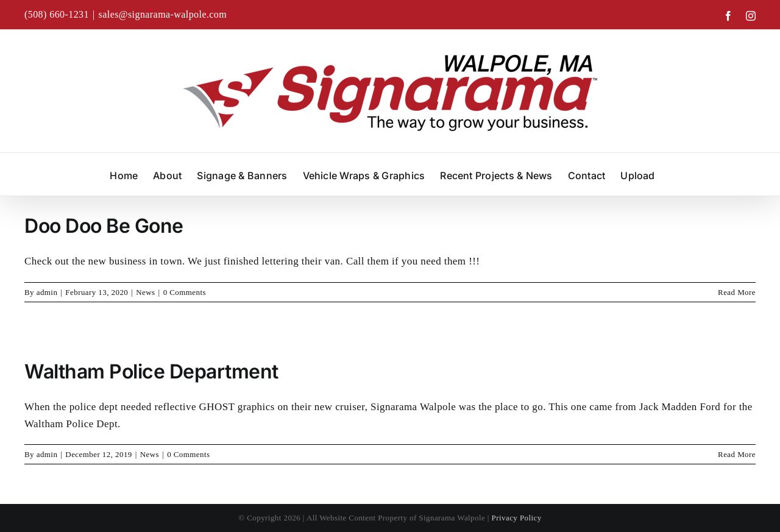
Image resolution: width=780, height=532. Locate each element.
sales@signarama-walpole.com (163, 14)
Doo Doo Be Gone (104, 226)
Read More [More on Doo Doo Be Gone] (737, 292)
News (145, 292)
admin (47, 292)
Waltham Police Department (151, 371)
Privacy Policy (517, 518)
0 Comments (185, 292)
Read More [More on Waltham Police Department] (737, 454)
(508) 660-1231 (57, 14)
